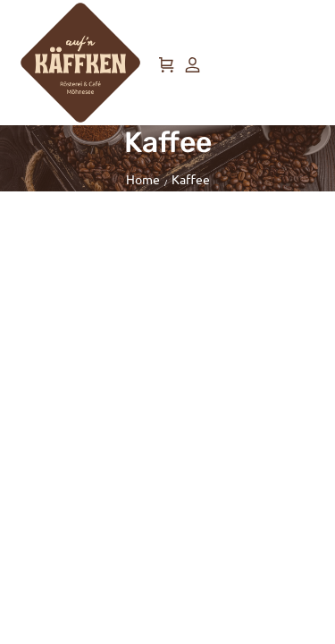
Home (143, 179)
